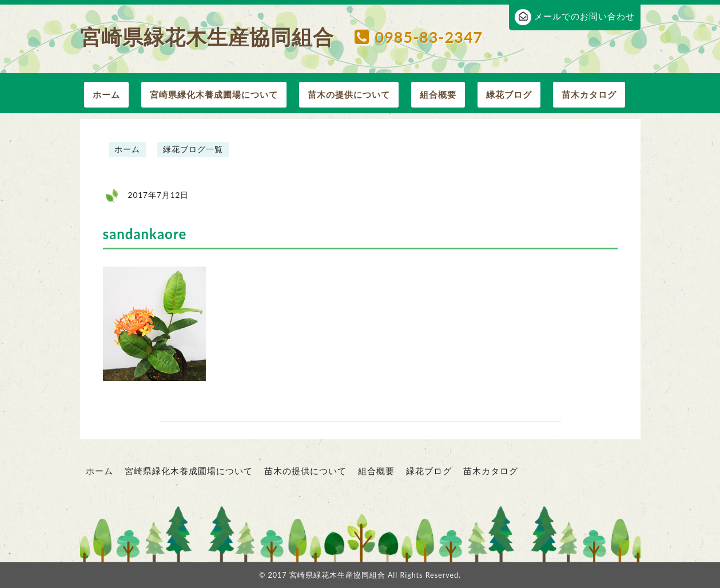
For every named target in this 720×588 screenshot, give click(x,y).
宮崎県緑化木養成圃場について (214, 94)
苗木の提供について (349, 94)
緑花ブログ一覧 (193, 149)
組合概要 (438, 94)
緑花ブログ (509, 94)
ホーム (106, 94)
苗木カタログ (589, 94)
